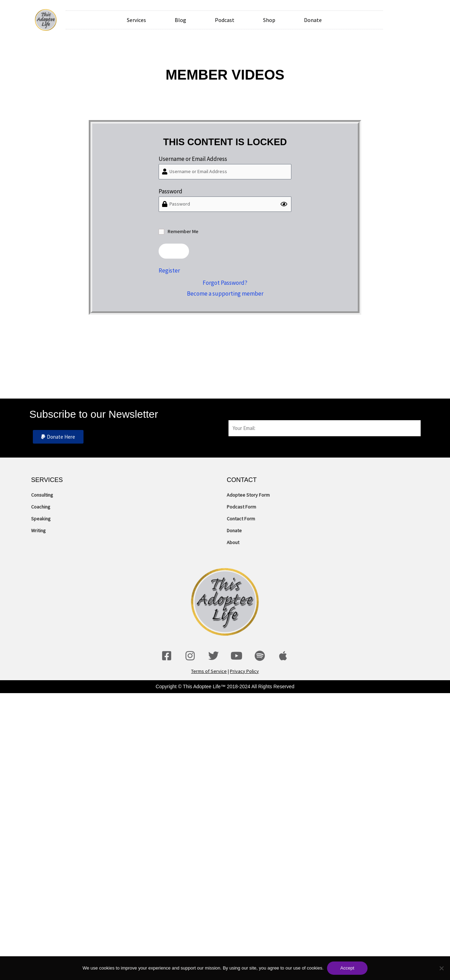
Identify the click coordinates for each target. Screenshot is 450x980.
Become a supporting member (225, 294)
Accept (347, 968)
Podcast (225, 20)
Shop (269, 20)
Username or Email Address (193, 159)
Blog (180, 20)
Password (170, 191)
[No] (441, 968)
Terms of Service (209, 671)
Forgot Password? (225, 283)
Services (136, 20)
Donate (313, 20)
